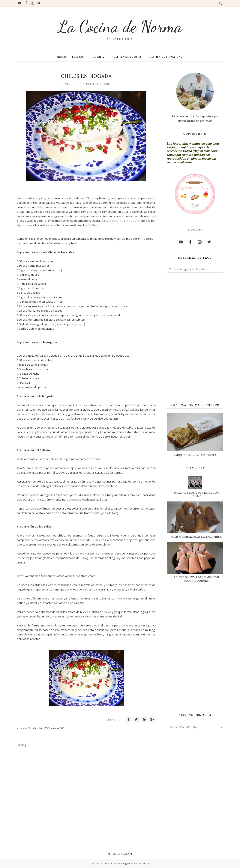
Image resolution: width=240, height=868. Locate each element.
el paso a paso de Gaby (124, 221)
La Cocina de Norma (120, 26)
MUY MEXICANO (54, 728)
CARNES (37, 728)
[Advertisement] (195, 338)
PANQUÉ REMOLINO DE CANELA (195, 455)
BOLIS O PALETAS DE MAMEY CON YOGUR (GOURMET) (196, 579)
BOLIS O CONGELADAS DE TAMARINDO (196, 537)
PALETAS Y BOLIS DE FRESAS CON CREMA (196, 494)
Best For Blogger (142, 863)
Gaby (40, 207)
